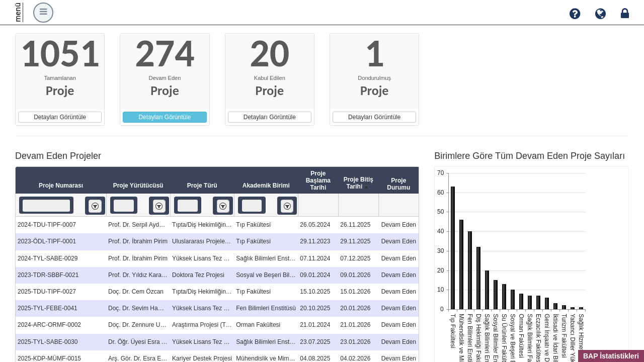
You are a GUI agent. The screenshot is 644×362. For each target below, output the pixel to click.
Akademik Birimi (266, 186)
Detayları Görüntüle (60, 117)
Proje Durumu (398, 184)
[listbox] (95, 206)
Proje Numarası (61, 186)
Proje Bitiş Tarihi (358, 184)
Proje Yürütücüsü (138, 186)
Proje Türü (202, 186)
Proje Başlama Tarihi (318, 180)
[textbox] (46, 206)
